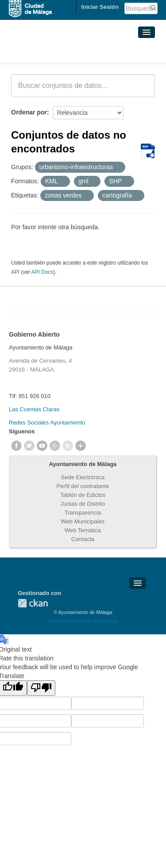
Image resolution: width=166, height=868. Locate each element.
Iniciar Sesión (100, 7)
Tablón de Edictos (83, 495)
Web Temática (83, 530)
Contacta (83, 539)
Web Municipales (83, 521)
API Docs (42, 272)
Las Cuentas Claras (34, 409)
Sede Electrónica (83, 477)
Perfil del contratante (83, 486)
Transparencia (83, 513)
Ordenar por (29, 112)
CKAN (33, 603)
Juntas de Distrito (83, 504)
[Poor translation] (41, 688)
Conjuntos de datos (50, 52)
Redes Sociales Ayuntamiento (47, 423)
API (15, 272)
